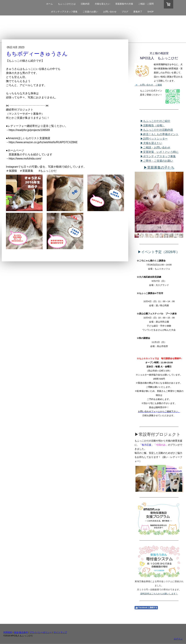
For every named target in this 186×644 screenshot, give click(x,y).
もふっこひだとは (67, 4)
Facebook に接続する (146, 608)
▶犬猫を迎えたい (151, 143)
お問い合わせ (110, 12)
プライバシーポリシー (41, 632)
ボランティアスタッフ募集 (64, 12)
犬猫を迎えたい (102, 4)
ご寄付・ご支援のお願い (157, 161)
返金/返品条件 (21, 632)
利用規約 (8, 632)
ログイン (178, 639)
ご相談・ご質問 (146, 4)
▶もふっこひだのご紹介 (155, 121)
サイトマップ (60, 632)
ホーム (49, 4)
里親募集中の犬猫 (124, 4)
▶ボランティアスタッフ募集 (158, 156)
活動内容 (85, 4)
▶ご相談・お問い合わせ (155, 147)
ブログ (125, 12)
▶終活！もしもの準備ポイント (159, 134)
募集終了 (138, 12)
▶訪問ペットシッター (154, 139)
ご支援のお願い (90, 12)
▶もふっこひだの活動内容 (157, 130)
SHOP (150, 12)
